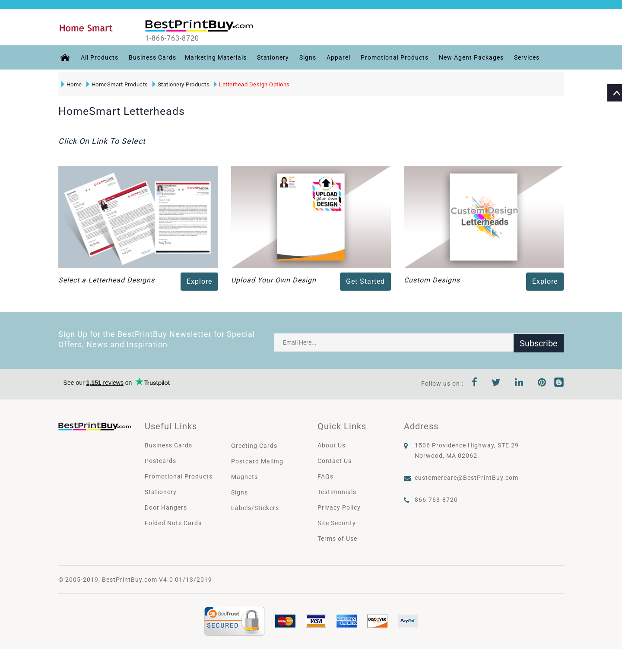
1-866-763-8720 (178, 38)
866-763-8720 (436, 500)
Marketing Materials (214, 57)
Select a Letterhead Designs (106, 280)
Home (71, 84)
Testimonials (337, 492)
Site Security (337, 523)
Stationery (272, 57)
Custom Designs (432, 280)
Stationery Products (181, 84)
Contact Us (335, 461)
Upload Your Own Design (274, 280)
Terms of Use (337, 539)
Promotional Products (393, 57)
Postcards (160, 461)
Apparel (337, 57)
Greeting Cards (254, 446)
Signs (306, 57)
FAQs (325, 476)
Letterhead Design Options (252, 84)
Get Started (365, 281)
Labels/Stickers (255, 508)
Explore (199, 281)
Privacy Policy (339, 507)
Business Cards (151, 57)
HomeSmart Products (117, 84)
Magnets (244, 477)
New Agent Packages (470, 57)
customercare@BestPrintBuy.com (466, 478)
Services (525, 57)
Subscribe (539, 342)
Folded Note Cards (173, 523)
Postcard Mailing (257, 461)
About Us (332, 445)
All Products (98, 57)
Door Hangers (166, 507)
